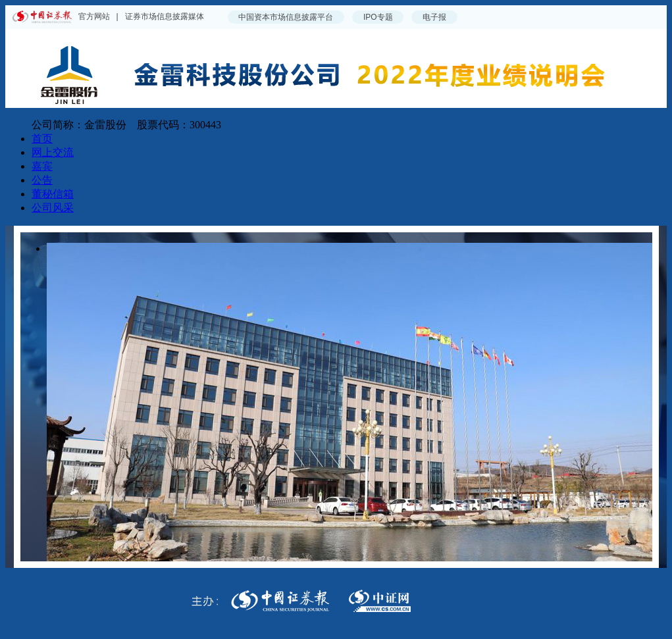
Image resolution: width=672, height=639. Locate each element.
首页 (42, 139)
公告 (42, 180)
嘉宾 (42, 166)
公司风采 (53, 208)
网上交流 (53, 152)
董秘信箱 (53, 194)
